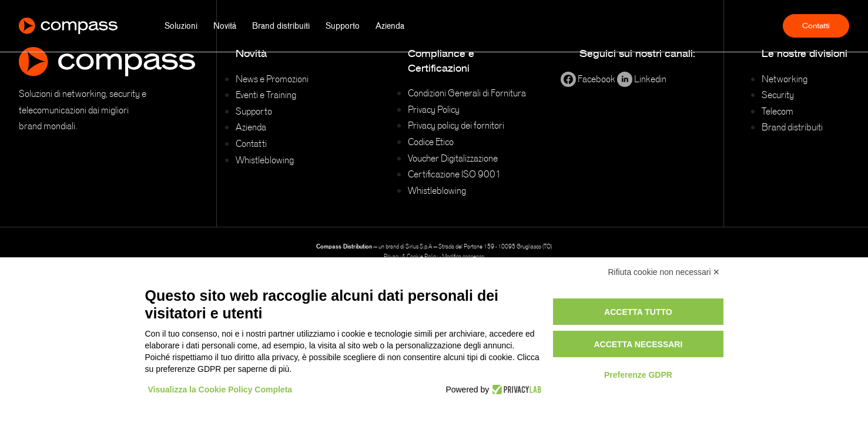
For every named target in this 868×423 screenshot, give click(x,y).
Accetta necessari (638, 344)
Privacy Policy (434, 109)
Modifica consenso (463, 256)
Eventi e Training (266, 95)
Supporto (343, 26)
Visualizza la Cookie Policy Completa (220, 390)
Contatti (816, 26)
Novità (225, 26)
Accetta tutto (638, 312)
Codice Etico (431, 142)
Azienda (390, 26)
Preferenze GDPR (638, 375)
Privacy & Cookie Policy (411, 256)
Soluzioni (181, 26)
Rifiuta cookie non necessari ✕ (664, 272)
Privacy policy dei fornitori (456, 125)
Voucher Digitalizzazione (453, 158)
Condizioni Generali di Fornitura (467, 93)
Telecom (777, 111)
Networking (785, 79)
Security (778, 95)
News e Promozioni (272, 79)
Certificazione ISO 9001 (455, 174)
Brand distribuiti (281, 26)
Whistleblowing (265, 160)
